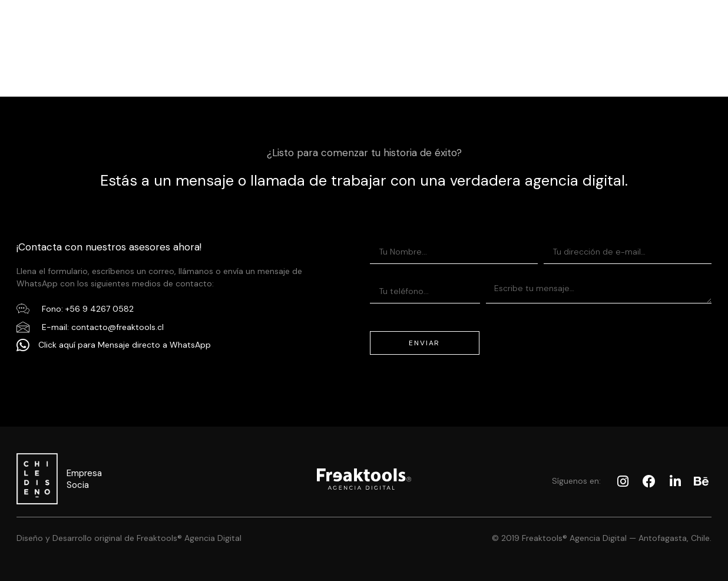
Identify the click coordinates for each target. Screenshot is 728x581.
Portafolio (361, 19)
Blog (509, 19)
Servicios (282, 19)
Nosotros (441, 19)
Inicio (213, 19)
